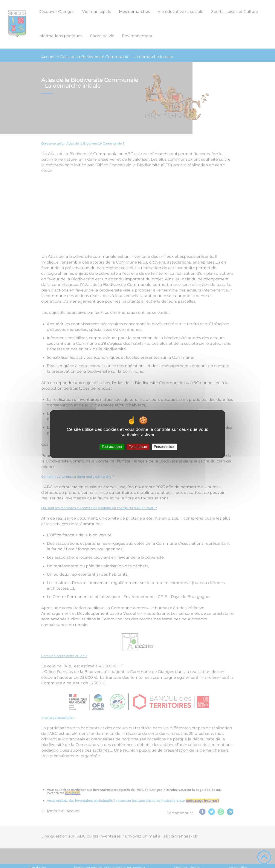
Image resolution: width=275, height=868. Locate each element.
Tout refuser (138, 447)
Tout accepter (112, 447)
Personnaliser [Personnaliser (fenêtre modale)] (164, 447)
